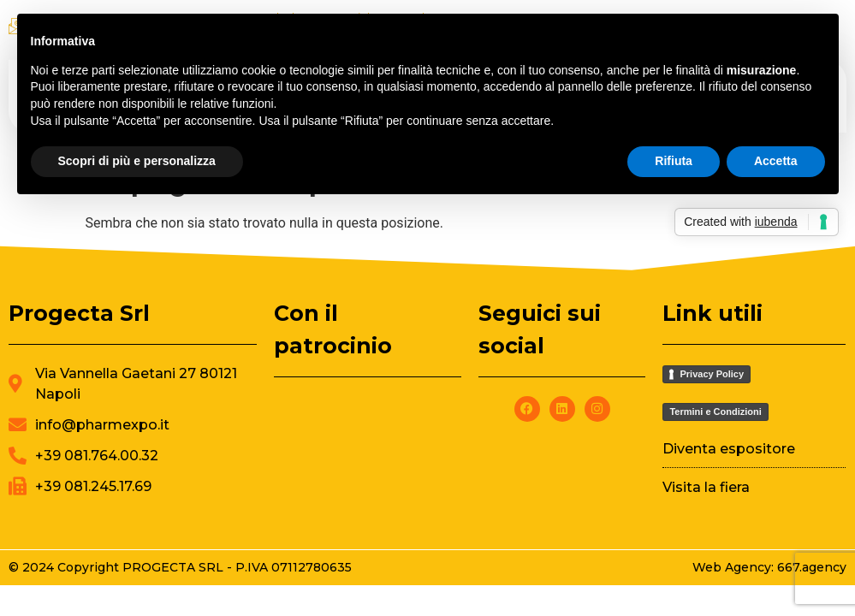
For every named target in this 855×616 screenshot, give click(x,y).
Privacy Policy (712, 374)
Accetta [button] (776, 161)
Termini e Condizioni (715, 412)
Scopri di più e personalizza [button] (137, 161)
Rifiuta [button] (674, 161)
